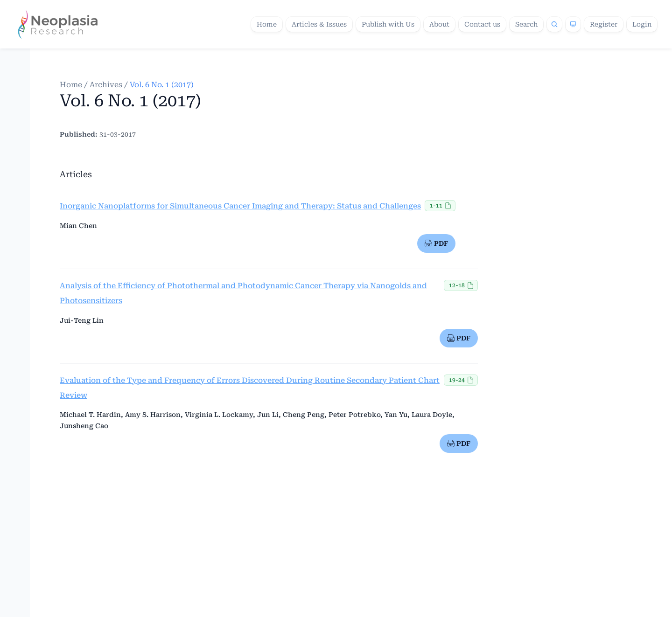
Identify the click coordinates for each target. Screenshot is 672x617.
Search (526, 24)
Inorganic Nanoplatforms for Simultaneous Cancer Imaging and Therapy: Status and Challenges (240, 206)
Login (642, 24)
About (439, 24)
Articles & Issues (319, 24)
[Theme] (573, 24)
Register (604, 24)
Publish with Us (388, 24)
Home (267, 24)
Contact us (482, 24)
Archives (106, 85)
